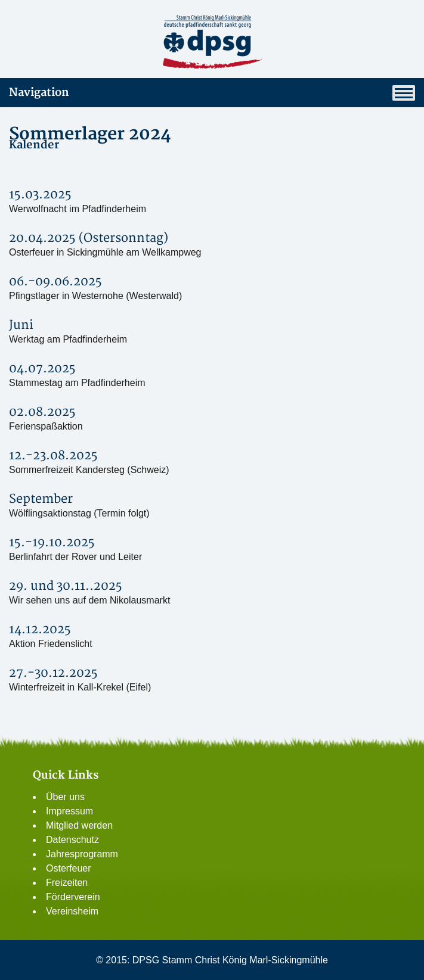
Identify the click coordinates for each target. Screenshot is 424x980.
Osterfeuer (69, 868)
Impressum (69, 811)
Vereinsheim (72, 911)
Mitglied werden (79, 825)
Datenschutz (72, 840)
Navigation (212, 93)
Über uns (65, 797)
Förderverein (73, 897)
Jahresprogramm (82, 854)
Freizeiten (67, 883)
